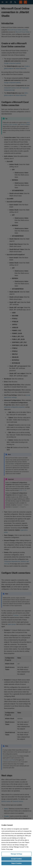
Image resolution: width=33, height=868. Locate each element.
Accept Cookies (16, 859)
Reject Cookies (17, 863)
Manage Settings (16, 854)
